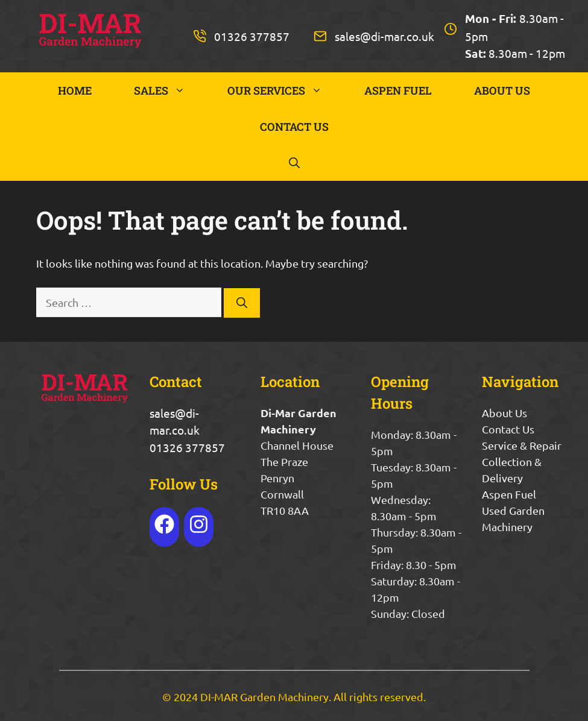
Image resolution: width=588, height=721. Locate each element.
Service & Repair (522, 445)
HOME (75, 90)
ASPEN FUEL (398, 90)
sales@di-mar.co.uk (384, 36)
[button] (294, 163)
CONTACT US (294, 127)
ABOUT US (502, 90)
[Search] (242, 303)
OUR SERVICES (285, 90)
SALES (170, 90)
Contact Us (508, 429)
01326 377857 (252, 36)
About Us (504, 413)
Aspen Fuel (509, 494)
